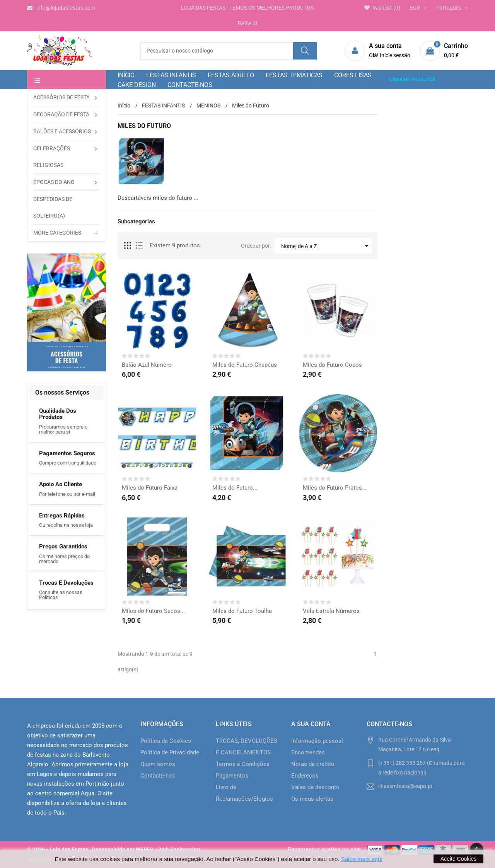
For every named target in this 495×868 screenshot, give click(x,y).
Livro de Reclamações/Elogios (244, 793)
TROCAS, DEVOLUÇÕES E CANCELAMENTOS (247, 747)
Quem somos (158, 764)
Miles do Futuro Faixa (150, 488)
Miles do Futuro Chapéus (245, 365)
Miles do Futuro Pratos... (335, 488)
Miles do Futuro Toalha (242, 611)
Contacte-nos (158, 776)
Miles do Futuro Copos (332, 365)
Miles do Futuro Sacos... (153, 611)
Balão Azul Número (147, 365)
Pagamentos (232, 776)
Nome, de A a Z (326, 246)
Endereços (305, 776)
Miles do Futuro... (235, 488)
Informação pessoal (317, 741)
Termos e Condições (243, 764)
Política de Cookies (166, 741)
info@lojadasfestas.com (61, 8)
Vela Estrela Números (331, 611)
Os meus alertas (312, 799)
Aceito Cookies (458, 859)
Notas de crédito (313, 764)
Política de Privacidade (170, 752)
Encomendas (308, 752)
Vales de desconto (315, 787)
